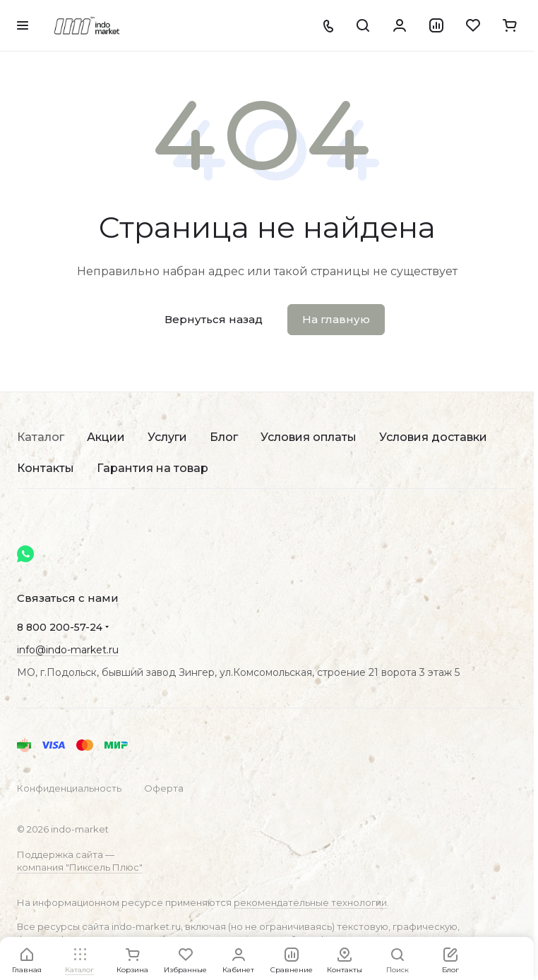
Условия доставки (433, 437)
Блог (224, 437)
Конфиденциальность (69, 788)
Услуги (167, 437)
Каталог (41, 437)
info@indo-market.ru (68, 650)
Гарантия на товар (153, 468)
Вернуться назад (214, 319)
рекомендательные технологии (310, 902)
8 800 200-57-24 (60, 627)
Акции (106, 437)
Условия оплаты (309, 437)
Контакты (46, 468)
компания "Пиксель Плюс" (80, 867)
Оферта (164, 788)
